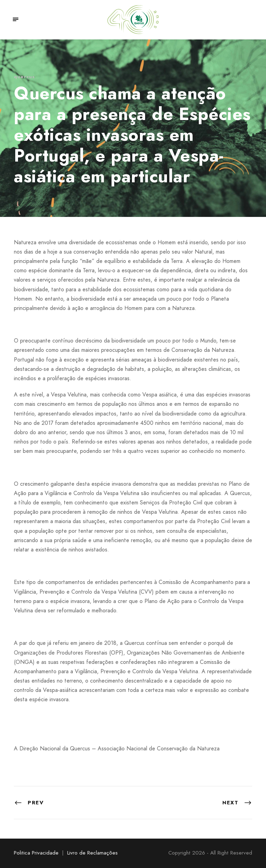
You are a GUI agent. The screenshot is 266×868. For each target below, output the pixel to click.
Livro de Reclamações (92, 853)
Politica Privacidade (36, 853)
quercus (24, 77)
